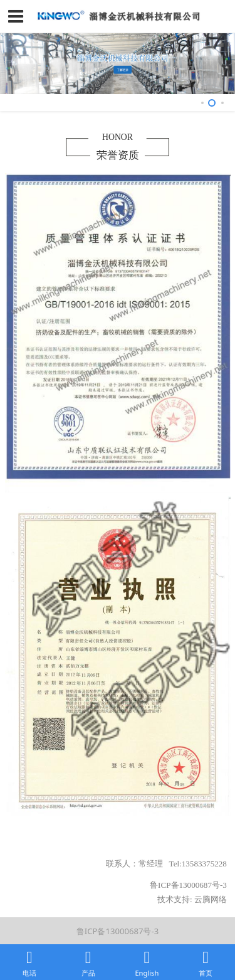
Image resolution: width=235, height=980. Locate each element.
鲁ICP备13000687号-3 (118, 931)
